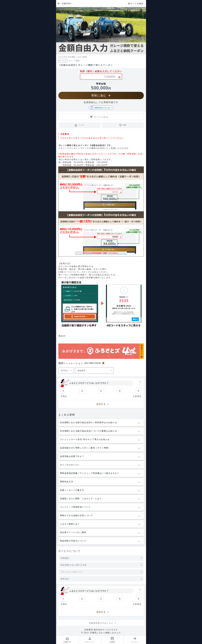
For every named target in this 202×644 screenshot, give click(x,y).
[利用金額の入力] (109, 77)
